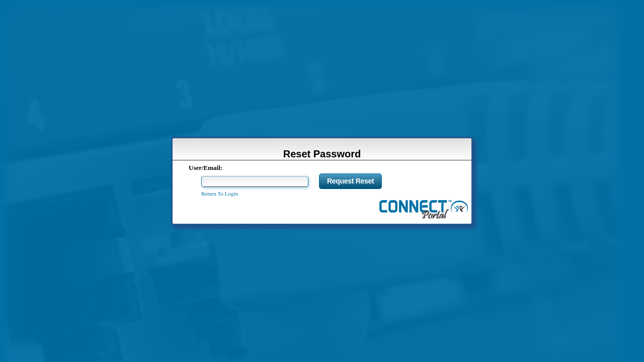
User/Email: (206, 168)
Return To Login (220, 194)
